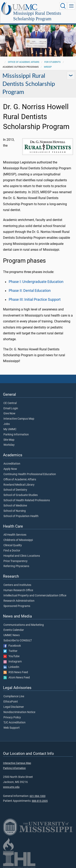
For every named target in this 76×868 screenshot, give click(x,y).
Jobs (7, 424)
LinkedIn (11, 667)
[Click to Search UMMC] (63, 6)
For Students (52, 62)
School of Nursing (15, 511)
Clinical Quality (13, 545)
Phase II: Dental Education (30, 291)
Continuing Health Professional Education (30, 474)
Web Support (12, 728)
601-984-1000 (37, 796)
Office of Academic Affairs (24, 62)
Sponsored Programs (17, 606)
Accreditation (12, 464)
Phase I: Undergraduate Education (36, 282)
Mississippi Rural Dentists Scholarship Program (37, 16)
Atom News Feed (17, 678)
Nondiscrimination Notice (19, 712)
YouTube (11, 656)
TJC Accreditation (14, 723)
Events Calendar (14, 630)
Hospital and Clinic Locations (22, 556)
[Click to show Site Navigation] (71, 6)
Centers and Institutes (17, 585)
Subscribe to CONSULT (18, 641)
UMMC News (12, 635)
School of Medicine (15, 506)
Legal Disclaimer (14, 707)
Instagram (13, 662)
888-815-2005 (40, 801)
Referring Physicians (16, 566)
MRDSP (48, 67)
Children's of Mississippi (18, 540)
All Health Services (15, 535)
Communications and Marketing (24, 625)
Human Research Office (18, 590)
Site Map (9, 440)
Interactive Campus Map (19, 419)
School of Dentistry (15, 490)
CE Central (10, 403)
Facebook (12, 646)
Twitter (10, 651)
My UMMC (10, 429)
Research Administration (19, 601)
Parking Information (16, 435)
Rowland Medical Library (19, 485)
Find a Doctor (12, 551)
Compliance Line (14, 696)
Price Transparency (16, 561)
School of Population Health (21, 516)
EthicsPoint (11, 702)
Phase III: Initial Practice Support (35, 300)
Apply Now (10, 469)
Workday (9, 445)
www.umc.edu (11, 787)
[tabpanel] (38, 37)
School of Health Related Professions (27, 500)
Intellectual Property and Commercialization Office (35, 596)
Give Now (9, 414)
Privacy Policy (12, 718)
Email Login (11, 408)
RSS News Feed (16, 672)
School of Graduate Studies (21, 495)
